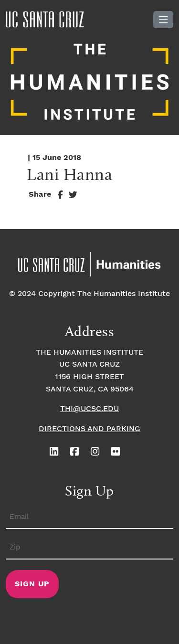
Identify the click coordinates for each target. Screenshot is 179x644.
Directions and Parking (89, 429)
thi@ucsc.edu (89, 409)
